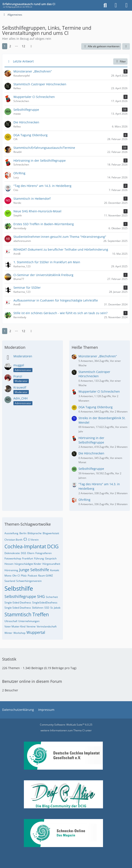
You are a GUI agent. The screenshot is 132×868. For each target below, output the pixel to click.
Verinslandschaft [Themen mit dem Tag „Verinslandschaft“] (47, 626)
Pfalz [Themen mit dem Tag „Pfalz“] (24, 576)
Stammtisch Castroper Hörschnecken (94, 374)
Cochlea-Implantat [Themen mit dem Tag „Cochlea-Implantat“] (25, 546)
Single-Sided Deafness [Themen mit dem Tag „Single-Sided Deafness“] (18, 603)
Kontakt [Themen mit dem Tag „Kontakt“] (55, 570)
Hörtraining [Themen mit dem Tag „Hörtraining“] (11, 570)
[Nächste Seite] (31, 46)
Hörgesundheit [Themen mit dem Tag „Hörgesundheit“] (51, 564)
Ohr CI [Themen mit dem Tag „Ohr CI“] (16, 576)
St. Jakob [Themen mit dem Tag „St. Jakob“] (55, 608)
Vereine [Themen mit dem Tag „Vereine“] (31, 626)
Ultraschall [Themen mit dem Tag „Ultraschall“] (11, 621)
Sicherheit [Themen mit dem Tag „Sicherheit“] (52, 597)
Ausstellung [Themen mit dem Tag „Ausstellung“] (11, 533)
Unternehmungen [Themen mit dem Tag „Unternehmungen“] (29, 621)
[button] (126, 46)
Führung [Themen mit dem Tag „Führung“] (39, 558)
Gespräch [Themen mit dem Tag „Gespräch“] (51, 558)
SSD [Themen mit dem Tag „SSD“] (47, 608)
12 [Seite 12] (23, 46)
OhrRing (84, 500)
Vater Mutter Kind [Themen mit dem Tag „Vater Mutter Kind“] (15, 626)
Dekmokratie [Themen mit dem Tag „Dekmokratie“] (12, 553)
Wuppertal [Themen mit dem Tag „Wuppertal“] (36, 632)
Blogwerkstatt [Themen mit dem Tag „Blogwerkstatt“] (51, 533)
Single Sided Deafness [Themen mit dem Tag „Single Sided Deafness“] (18, 608)
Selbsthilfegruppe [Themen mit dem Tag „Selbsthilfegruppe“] (20, 596)
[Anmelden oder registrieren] (116, 5)
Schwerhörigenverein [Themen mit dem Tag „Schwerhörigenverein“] (29, 581)
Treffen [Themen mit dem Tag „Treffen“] (41, 614)
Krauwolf (20, 387)
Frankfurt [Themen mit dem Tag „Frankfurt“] (28, 558)
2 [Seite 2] (10, 46)
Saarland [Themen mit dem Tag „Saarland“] (10, 581)
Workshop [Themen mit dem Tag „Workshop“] (19, 633)
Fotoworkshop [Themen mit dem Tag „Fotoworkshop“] (13, 558)
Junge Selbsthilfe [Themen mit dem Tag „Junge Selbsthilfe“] (34, 570)
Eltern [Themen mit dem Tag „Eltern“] (31, 553)
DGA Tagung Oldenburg (96, 407)
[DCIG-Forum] (30, 5)
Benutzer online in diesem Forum (32, 681)
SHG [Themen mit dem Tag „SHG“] (41, 596)
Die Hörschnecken (91, 453)
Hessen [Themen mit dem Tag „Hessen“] (9, 564)
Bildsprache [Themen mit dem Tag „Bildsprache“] (35, 533)
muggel (19, 365)
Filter (120, 61)
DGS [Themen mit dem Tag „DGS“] (24, 553)
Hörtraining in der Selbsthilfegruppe (91, 440)
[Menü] (126, 5)
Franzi (18, 376)
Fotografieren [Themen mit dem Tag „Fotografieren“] (44, 553)
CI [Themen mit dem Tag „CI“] (25, 539)
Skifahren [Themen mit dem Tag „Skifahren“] (38, 608)
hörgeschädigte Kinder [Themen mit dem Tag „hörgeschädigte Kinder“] (28, 564)
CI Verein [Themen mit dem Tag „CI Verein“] (33, 540)
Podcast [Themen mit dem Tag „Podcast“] (32, 576)
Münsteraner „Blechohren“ (98, 356)
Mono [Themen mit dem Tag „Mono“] (8, 576)
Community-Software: (66, 725)
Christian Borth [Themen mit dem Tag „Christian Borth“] (13, 540)
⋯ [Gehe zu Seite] (16, 46)
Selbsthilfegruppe (91, 469)
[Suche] (105, 5)
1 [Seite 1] (5, 46)
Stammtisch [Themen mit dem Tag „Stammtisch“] (18, 614)
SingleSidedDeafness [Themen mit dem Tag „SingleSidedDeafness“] (45, 603)
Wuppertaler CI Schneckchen (99, 391)
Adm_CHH (20, 398)
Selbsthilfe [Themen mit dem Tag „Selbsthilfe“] (19, 588)
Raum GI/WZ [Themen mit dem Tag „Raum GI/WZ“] (46, 576)
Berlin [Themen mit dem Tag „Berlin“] (23, 533)
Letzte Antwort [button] (23, 61)
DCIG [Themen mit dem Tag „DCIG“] (53, 546)
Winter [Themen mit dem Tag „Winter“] (8, 633)
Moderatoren (23, 356)
